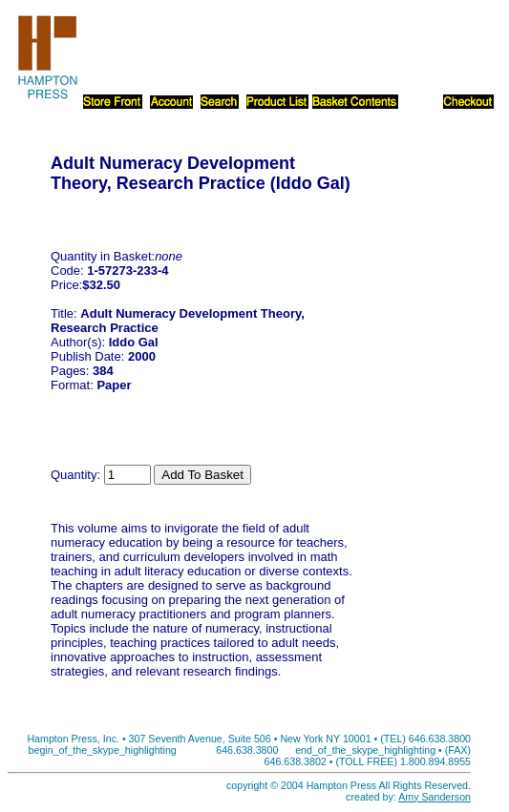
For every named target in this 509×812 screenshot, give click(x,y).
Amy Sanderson (435, 797)
